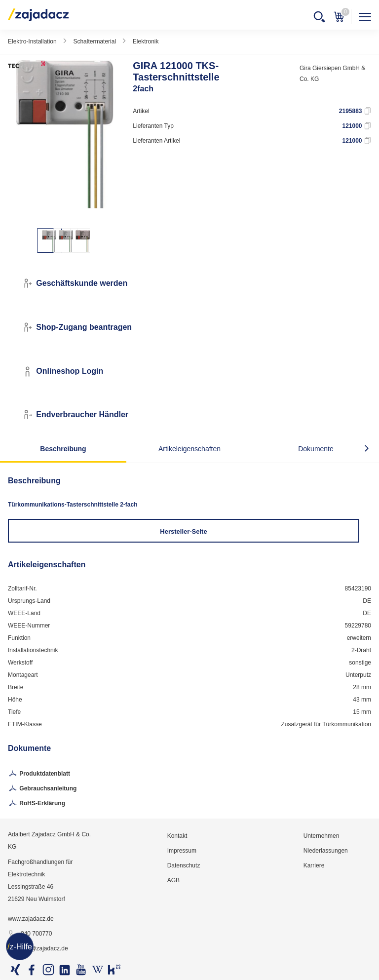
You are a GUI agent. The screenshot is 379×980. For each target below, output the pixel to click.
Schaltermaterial (95, 41)
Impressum (182, 851)
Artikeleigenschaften (189, 449)
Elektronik (146, 41)
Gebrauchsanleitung (42, 789)
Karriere (314, 865)
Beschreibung (63, 449)
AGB (173, 880)
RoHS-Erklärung (37, 804)
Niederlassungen (326, 851)
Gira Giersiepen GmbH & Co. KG (332, 74)
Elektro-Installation (32, 41)
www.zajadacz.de (31, 919)
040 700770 (30, 934)
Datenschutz (184, 865)
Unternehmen (322, 836)
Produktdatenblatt (39, 774)
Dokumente (316, 449)
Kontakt (177, 836)
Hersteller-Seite (183, 531)
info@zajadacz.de (38, 949)
